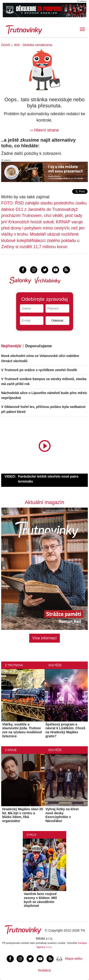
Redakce (44, 970)
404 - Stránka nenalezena (33, 45)
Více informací (44, 638)
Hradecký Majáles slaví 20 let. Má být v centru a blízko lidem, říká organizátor (23, 815)
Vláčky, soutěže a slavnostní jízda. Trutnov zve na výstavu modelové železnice (22, 730)
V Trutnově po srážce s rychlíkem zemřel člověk (39, 370)
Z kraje (11, 750)
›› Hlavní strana (44, 130)
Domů (6, 45)
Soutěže (55, 665)
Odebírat (57, 320)
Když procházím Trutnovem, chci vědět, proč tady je (42, 216)
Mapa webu (74, 959)
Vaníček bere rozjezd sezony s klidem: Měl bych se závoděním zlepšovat (40, 900)
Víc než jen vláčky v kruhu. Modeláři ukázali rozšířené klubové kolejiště (43, 234)
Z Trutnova (14, 665)
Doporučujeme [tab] (38, 346)
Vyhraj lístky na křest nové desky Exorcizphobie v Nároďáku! (62, 815)
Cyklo (31, 835)
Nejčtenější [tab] (11, 346)
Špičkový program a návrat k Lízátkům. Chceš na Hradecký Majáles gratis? (66, 730)
